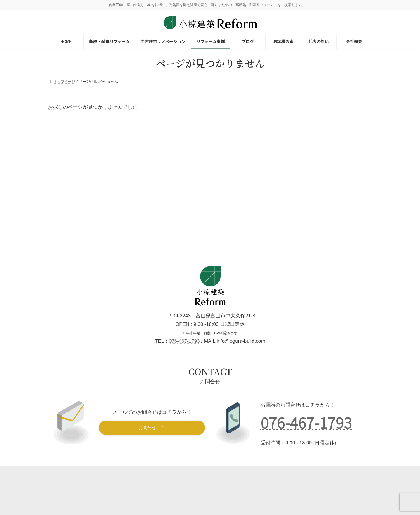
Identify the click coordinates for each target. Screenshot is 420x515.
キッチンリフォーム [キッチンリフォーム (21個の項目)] (303, 158)
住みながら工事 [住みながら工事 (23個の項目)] (300, 176)
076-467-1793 (184, 369)
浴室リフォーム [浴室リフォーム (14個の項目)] (350, 237)
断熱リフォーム (327, 109)
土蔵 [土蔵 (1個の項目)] (289, 193)
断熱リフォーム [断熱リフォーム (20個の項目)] (343, 228)
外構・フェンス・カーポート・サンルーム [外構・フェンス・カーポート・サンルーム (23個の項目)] (322, 202)
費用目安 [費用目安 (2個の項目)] (293, 263)
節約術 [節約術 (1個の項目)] (339, 245)
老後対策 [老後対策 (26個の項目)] (324, 254)
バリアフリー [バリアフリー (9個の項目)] (296, 167)
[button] (152, 456)
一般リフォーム (327, 138)
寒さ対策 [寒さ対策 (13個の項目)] (329, 210)
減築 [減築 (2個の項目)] (289, 245)
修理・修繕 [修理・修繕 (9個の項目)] (332, 176)
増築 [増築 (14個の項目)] (307, 193)
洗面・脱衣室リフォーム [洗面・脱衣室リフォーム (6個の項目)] (306, 237)
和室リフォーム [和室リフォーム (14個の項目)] (337, 184)
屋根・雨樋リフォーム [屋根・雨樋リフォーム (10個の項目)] (305, 219)
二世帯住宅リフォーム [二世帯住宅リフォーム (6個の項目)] (336, 167)
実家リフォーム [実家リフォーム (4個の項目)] (298, 210)
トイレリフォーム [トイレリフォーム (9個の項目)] (346, 158)
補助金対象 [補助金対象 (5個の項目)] (352, 254)
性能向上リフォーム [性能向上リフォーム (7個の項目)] (302, 228)
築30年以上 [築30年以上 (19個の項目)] (296, 254)
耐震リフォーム (327, 123)
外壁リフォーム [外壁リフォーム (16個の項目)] (335, 193)
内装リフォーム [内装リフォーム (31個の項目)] (300, 184)
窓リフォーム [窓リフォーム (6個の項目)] (313, 245)
